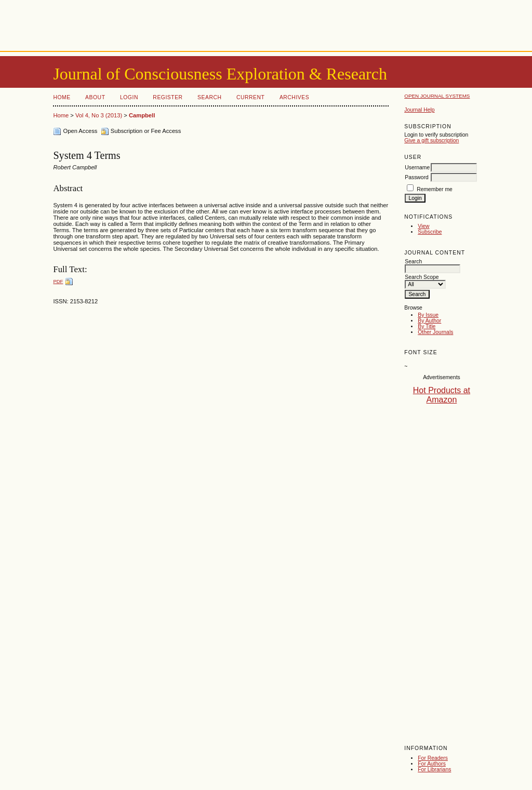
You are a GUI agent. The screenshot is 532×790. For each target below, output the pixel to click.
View (423, 226)
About (95, 97)
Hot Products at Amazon (442, 395)
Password (417, 177)
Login (129, 97)
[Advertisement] (266, 23)
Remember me (435, 189)
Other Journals (435, 332)
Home (62, 97)
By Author (429, 321)
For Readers (433, 758)
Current (250, 97)
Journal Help (419, 110)
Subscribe (430, 232)
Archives (294, 97)
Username (417, 168)
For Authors (432, 764)
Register (168, 97)
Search (209, 97)
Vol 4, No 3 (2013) (99, 115)
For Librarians (434, 769)
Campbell (142, 115)
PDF (58, 281)
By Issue (428, 315)
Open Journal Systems (437, 96)
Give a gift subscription (431, 140)
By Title (427, 326)
